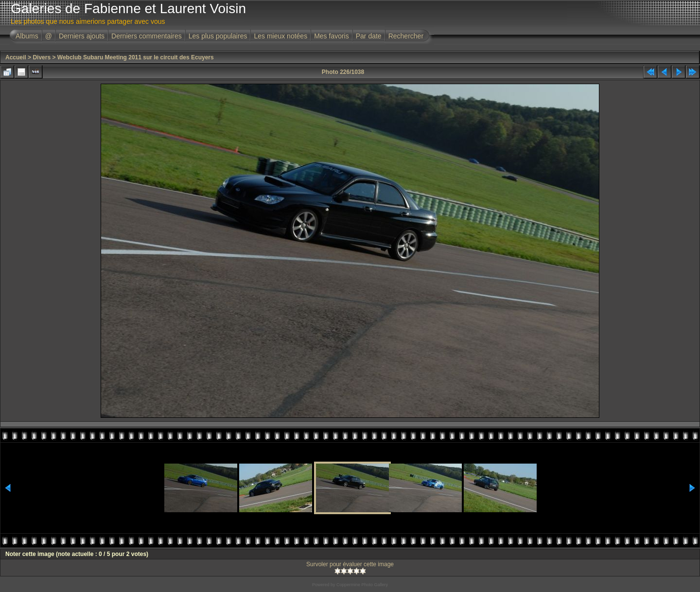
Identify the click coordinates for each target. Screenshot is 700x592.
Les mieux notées (280, 36)
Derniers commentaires (147, 36)
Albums (27, 36)
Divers (42, 57)
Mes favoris (332, 36)
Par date (369, 36)
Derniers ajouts (82, 36)
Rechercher (406, 36)
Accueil (16, 57)
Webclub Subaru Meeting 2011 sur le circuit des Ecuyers (136, 57)
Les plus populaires (218, 36)
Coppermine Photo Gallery (362, 585)
